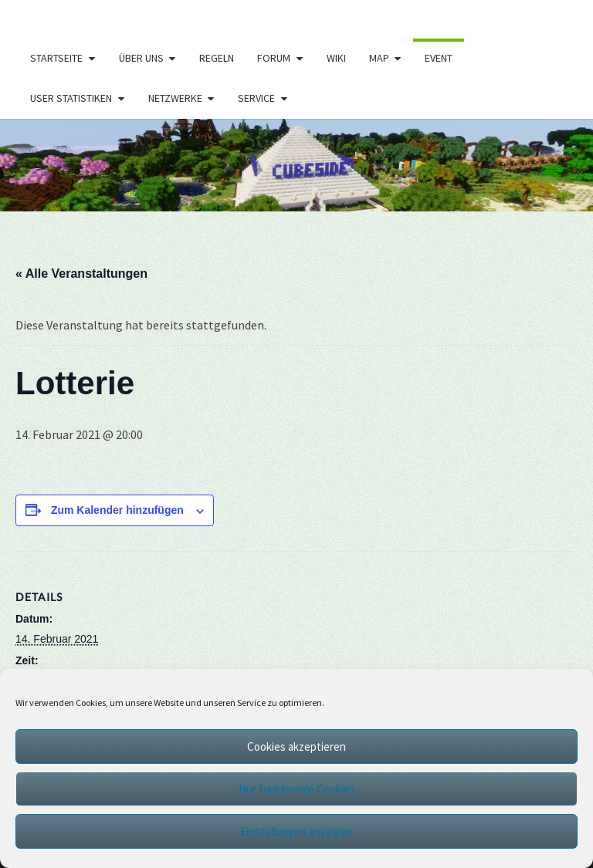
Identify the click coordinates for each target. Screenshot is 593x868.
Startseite (56, 58)
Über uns (141, 58)
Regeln (217, 58)
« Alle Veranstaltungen (81, 274)
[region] (296, 165)
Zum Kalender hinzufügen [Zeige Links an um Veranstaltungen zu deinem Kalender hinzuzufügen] (117, 510)
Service (256, 98)
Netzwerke (175, 98)
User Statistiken (71, 98)
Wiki (336, 58)
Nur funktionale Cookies (297, 789)
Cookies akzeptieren (296, 746)
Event (439, 58)
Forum (274, 58)
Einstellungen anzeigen (296, 831)
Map (379, 58)
